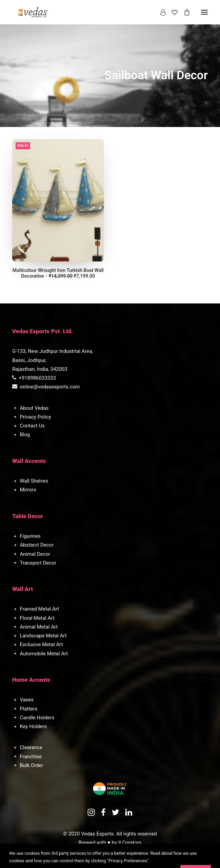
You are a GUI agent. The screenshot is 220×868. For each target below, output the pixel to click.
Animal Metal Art (39, 627)
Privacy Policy (36, 417)
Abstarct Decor (37, 545)
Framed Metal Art (40, 609)
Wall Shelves (34, 481)
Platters (29, 709)
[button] (58, 200)
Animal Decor (35, 554)
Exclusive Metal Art (41, 644)
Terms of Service (159, 852)
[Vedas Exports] (33, 12)
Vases (27, 700)
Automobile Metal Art (44, 654)
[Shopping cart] (184, 12)
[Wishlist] (172, 12)
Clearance (31, 747)
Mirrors (28, 490)
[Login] (160, 12)
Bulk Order (32, 765)
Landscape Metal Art (43, 636)
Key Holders (34, 726)
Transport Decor (38, 563)
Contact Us (32, 426)
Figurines (30, 536)
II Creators (130, 843)
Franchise (31, 757)
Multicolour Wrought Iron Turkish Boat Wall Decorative (58, 273)
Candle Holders (37, 718)
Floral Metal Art (37, 618)
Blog (25, 435)
